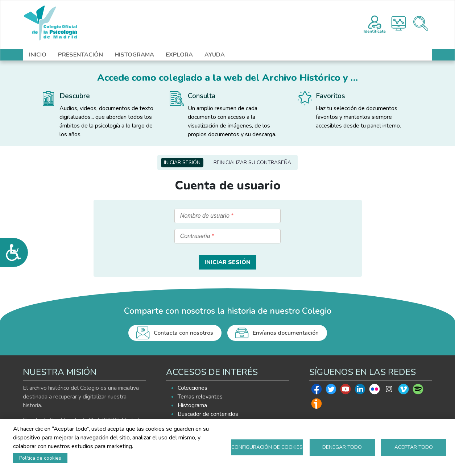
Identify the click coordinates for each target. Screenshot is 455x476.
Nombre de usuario (205, 216)
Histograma (399, 23)
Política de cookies (40, 458)
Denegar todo (342, 447)
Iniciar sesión (182, 162)
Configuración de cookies (267, 447)
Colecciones (193, 388)
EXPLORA (179, 55)
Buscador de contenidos (208, 414)
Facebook (317, 391)
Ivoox (317, 405)
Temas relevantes (200, 397)
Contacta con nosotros (183, 333)
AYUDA (215, 55)
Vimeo (404, 391)
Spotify (418, 391)
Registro (375, 23)
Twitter (331, 391)
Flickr (375, 391)
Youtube (346, 391)
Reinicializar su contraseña (252, 162)
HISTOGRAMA (134, 55)
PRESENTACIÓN (80, 55)
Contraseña (195, 236)
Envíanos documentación (286, 333)
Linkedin (360, 391)
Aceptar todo (414, 447)
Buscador (421, 23)
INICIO (38, 55)
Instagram (389, 391)
